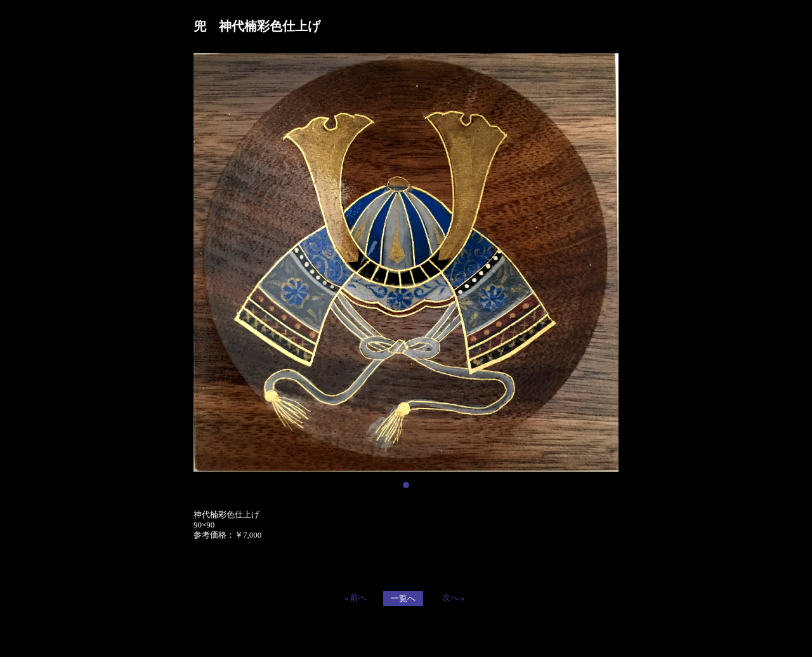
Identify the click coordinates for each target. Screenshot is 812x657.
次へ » (454, 598)
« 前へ (356, 598)
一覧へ (403, 598)
